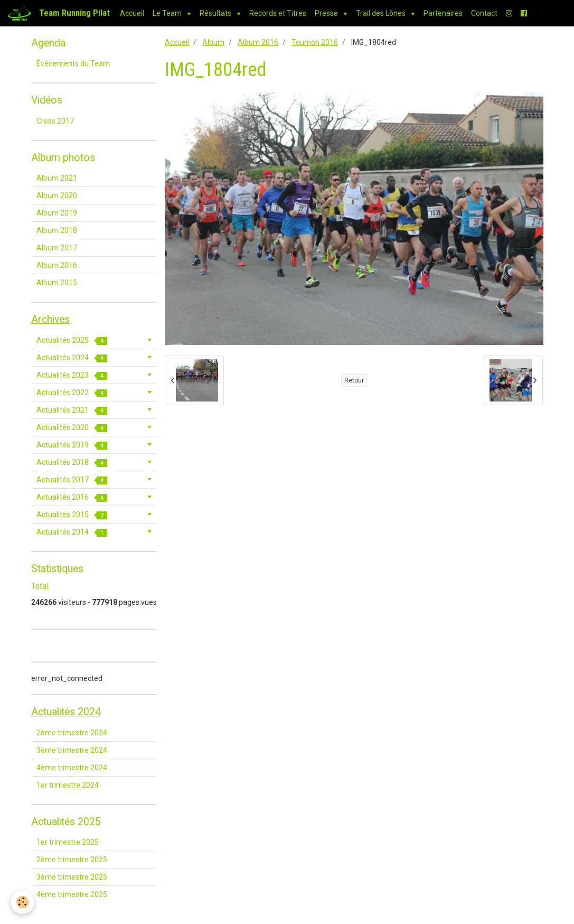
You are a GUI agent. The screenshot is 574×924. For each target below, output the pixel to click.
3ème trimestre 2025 (72, 877)
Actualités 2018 (72, 463)
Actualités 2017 (72, 480)
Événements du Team (73, 63)
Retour (354, 380)
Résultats (216, 13)
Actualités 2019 (72, 445)
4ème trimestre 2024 (72, 768)
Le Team (168, 13)
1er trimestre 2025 (68, 842)
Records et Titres (278, 13)
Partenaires (443, 13)
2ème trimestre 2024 (72, 733)
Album (213, 42)
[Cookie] (22, 902)
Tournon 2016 (315, 42)
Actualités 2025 (72, 340)
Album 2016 (258, 42)
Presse (327, 13)
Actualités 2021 (72, 410)
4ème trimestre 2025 (72, 894)
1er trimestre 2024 (68, 785)
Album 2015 (57, 283)
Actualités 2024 (72, 358)
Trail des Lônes (382, 13)
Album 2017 (57, 248)
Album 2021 (57, 178)
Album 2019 (57, 213)
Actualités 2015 (72, 515)
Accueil (132, 13)
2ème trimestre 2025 (72, 860)
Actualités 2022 (72, 393)
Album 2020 (57, 195)
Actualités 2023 (72, 375)
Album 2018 (57, 230)
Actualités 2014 (72, 532)
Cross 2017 (55, 121)
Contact (484, 13)
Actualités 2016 (72, 497)
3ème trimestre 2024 (72, 750)
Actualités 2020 (72, 428)
